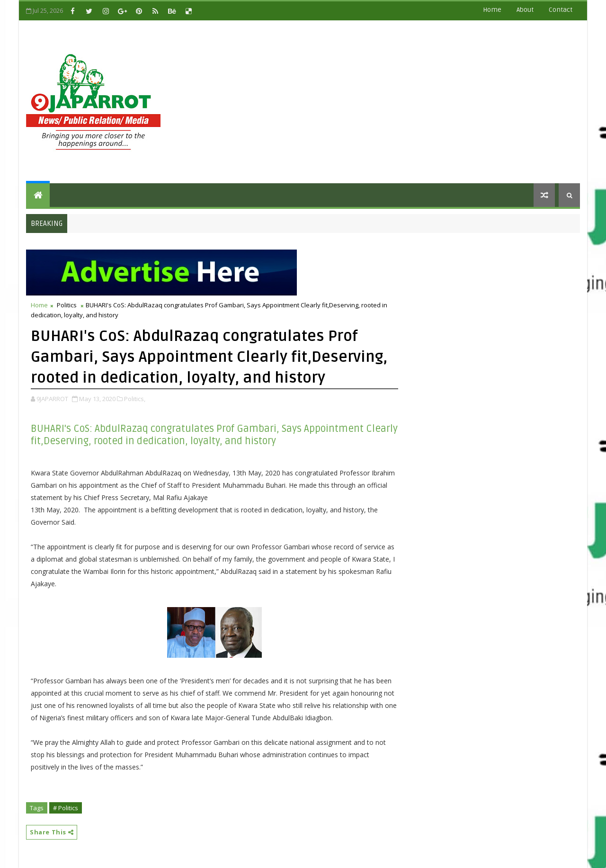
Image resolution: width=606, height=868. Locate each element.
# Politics (66, 808)
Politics (67, 305)
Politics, (135, 399)
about (525, 10)
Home (492, 10)
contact (561, 10)
